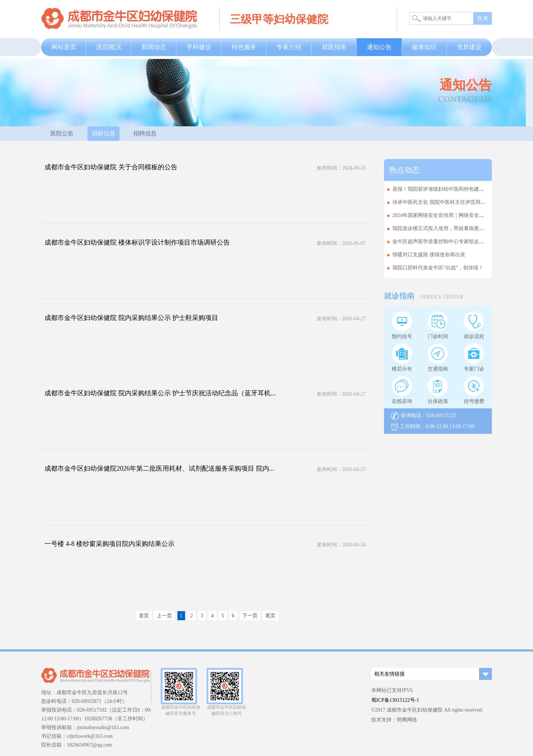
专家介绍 (289, 47)
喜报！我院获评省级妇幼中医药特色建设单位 (443, 189)
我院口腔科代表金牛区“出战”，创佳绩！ (438, 268)
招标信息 (103, 133)
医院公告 (62, 133)
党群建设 (469, 47)
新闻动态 (154, 47)
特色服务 (244, 47)
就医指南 (334, 47)
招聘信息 (145, 133)
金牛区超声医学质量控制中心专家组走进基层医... (448, 242)
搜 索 (483, 18)
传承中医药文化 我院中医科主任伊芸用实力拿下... (448, 202)
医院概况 (109, 47)
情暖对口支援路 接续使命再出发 (429, 255)
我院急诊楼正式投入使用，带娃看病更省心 (441, 228)
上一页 (164, 616)
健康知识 (424, 47)
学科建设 (199, 47)
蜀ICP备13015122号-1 (395, 700)
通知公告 (379, 47)
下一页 (250, 616)
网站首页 (64, 47)
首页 (144, 616)
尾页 (270, 616)
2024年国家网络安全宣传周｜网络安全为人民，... (448, 215)
